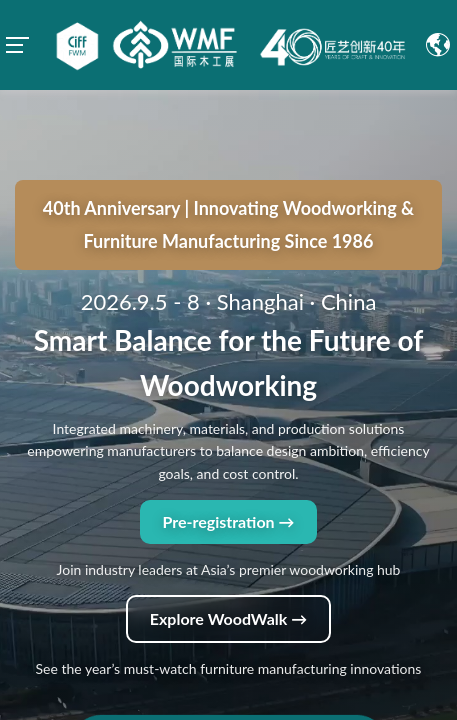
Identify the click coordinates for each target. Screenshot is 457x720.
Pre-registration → (228, 431)
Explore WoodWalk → (228, 528)
